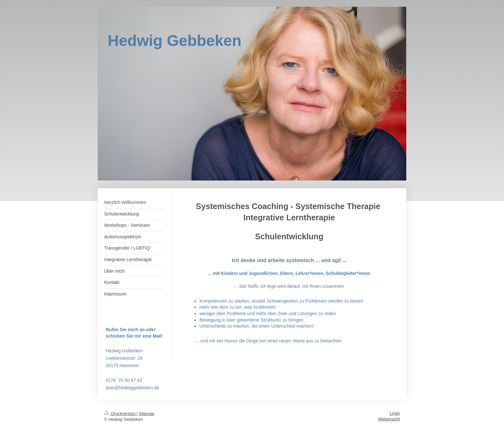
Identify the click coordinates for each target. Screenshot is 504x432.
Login (395, 413)
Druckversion (120, 414)
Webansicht (389, 419)
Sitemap (147, 414)
